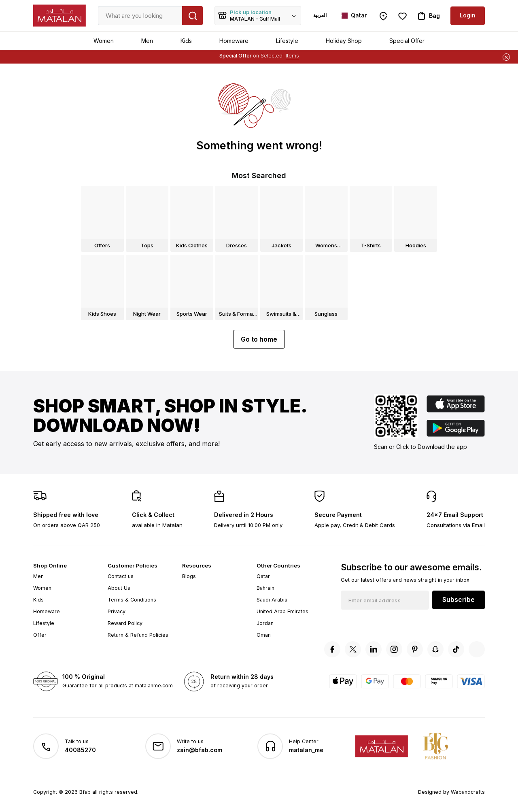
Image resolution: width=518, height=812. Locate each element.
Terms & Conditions (132, 600)
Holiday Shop (344, 41)
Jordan (265, 623)
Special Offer (407, 41)
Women (104, 41)
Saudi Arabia (272, 600)
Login (468, 15)
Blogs (189, 576)
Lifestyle (287, 41)
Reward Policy (125, 623)
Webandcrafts (468, 792)
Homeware (234, 41)
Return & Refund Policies (138, 635)
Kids (186, 41)
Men (147, 41)
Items (292, 56)
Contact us (121, 576)
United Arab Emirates (282, 611)
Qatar (263, 576)
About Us (119, 588)
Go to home (259, 339)
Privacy (117, 611)
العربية (320, 15)
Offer (40, 635)
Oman (264, 635)
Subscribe (459, 599)
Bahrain (265, 588)
